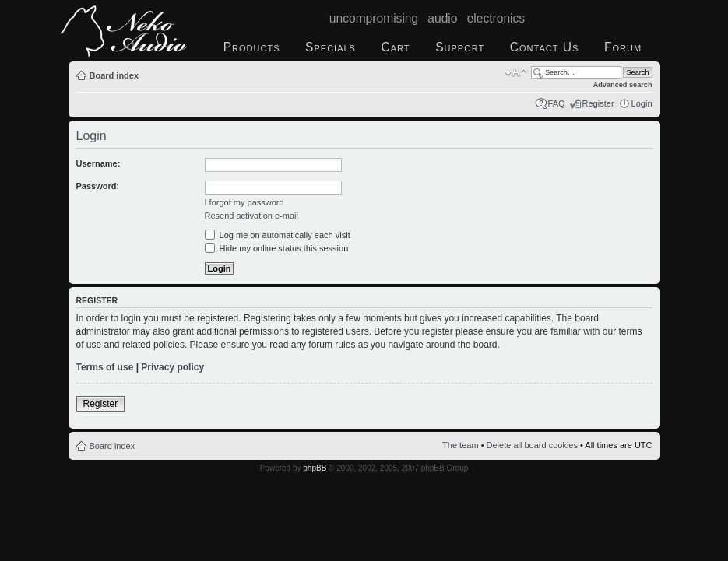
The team (460, 445)
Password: (98, 186)
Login (642, 103)
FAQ (557, 103)
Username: (98, 163)
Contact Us (545, 47)
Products (252, 47)
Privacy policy (172, 367)
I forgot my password (244, 202)
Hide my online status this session (277, 248)
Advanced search (623, 85)
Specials (331, 47)
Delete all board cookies (532, 445)
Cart (396, 47)
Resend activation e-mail (251, 216)
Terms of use (105, 367)
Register (598, 103)
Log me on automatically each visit (278, 235)
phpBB (315, 468)
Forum (623, 47)
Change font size (516, 72)
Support (460, 47)
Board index (114, 75)
